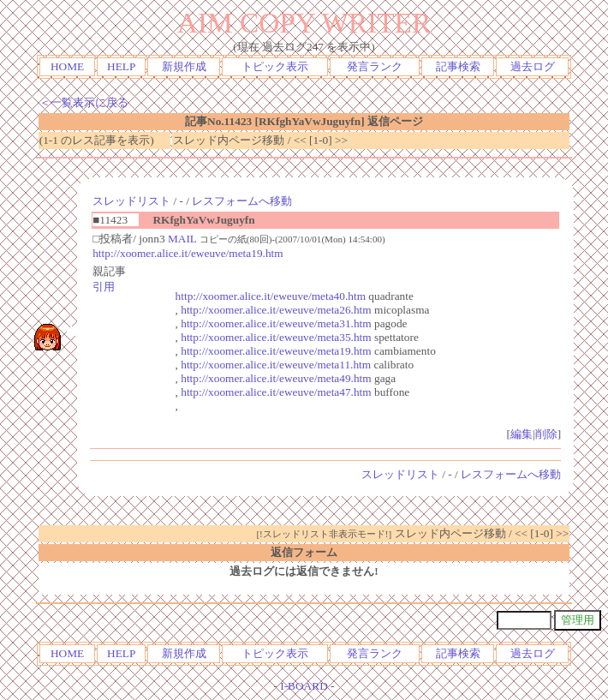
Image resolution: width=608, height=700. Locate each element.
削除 (546, 434)
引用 (104, 287)
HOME (67, 66)
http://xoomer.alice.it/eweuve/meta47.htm (276, 392)
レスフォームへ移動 (242, 201)
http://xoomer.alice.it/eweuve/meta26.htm (276, 310)
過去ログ (533, 66)
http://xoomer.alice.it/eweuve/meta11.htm (276, 365)
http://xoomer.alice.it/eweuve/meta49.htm (276, 378)
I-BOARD (304, 686)
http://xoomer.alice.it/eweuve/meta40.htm (271, 296)
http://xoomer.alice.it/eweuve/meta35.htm (276, 337)
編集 (522, 434)
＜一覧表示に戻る (84, 102)
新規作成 (184, 66)
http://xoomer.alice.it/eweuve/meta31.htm (276, 323)
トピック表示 (275, 66)
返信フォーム (304, 552)
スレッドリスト (131, 201)
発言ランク (375, 66)
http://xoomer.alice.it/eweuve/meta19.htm (188, 253)
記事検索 (458, 66)
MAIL (182, 239)
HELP (121, 66)
